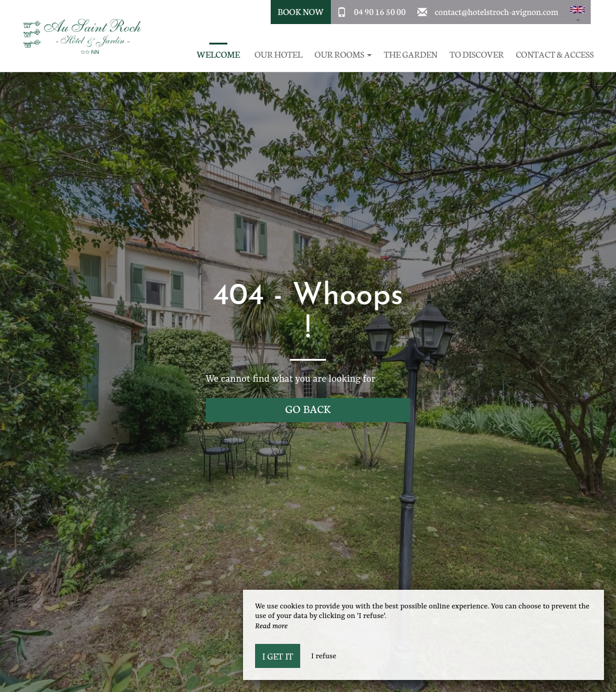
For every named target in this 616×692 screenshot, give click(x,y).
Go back (308, 409)
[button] (577, 12)
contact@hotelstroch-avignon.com (497, 11)
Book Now (300, 11)
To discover (476, 54)
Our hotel (279, 54)
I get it (278, 656)
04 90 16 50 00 (380, 11)
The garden (411, 54)
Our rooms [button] (343, 54)
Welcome (218, 54)
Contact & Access (555, 54)
